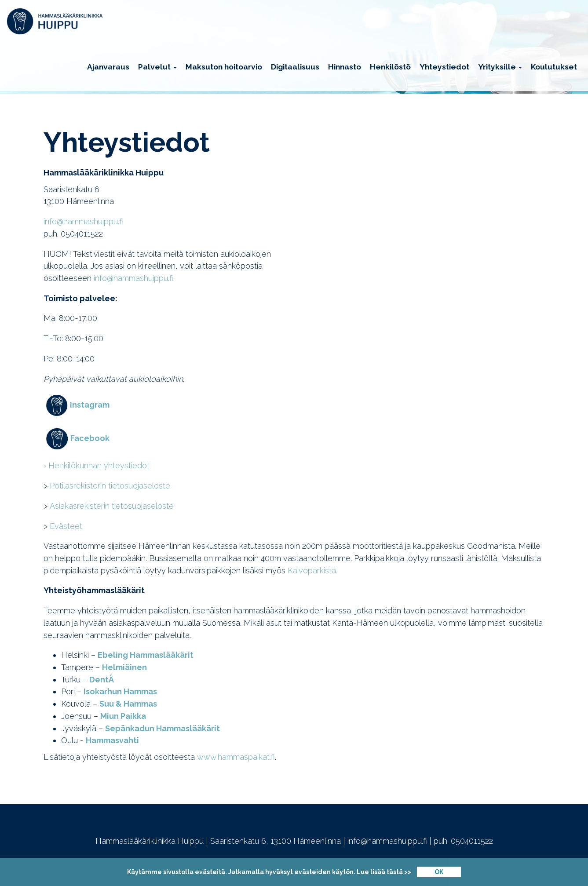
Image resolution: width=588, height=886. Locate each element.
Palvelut (157, 67)
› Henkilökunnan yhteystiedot (97, 465)
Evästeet (66, 526)
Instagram (90, 405)
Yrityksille (500, 67)
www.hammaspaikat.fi (236, 757)
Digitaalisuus (295, 67)
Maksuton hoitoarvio (224, 67)
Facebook (90, 438)
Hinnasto (345, 67)
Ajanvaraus (108, 67)
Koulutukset (554, 67)
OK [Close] (439, 872)
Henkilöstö (390, 67)
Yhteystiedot (444, 67)
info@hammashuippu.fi (83, 221)
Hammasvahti (112, 740)
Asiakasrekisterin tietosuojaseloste (112, 506)
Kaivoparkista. (312, 571)
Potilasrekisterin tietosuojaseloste (110, 486)
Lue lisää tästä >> (384, 872)
